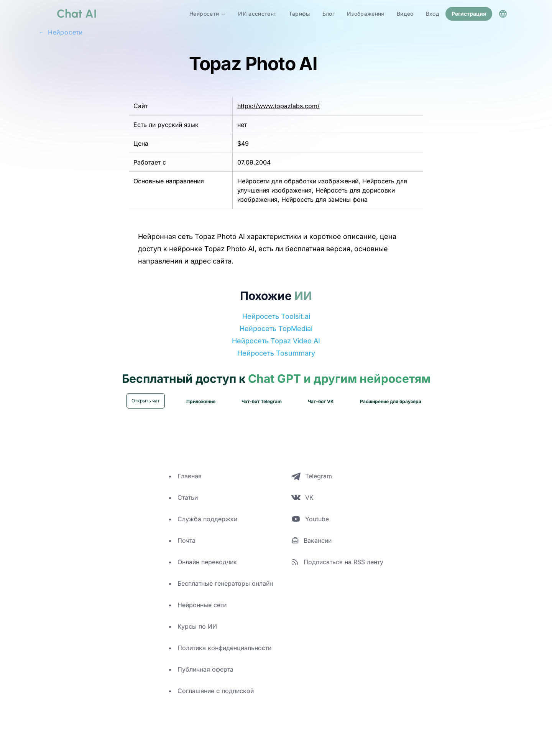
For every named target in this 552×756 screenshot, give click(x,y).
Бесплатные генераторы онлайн (225, 583)
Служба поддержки (207, 518)
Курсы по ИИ (197, 626)
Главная (190, 475)
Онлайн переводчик (207, 561)
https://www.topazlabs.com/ (278, 105)
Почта (186, 540)
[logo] (67, 13)
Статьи (188, 497)
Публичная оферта (205, 669)
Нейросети (208, 13)
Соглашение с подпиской (216, 690)
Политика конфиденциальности (224, 647)
